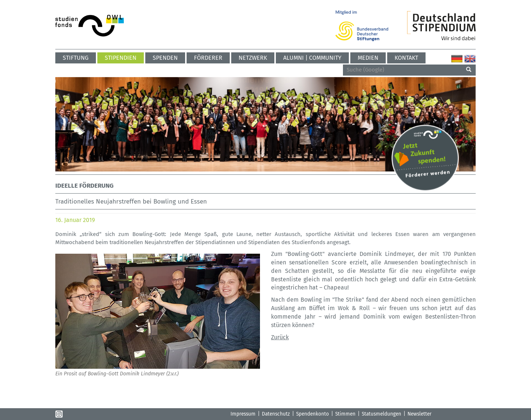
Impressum (243, 414)
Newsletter (419, 414)
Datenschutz (276, 414)
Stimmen (345, 414)
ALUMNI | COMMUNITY (312, 58)
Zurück (280, 337)
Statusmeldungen (381, 414)
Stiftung (76, 58)
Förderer (208, 58)
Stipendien (121, 58)
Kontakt (406, 58)
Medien (368, 58)
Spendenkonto (313, 414)
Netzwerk (253, 58)
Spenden (165, 58)
